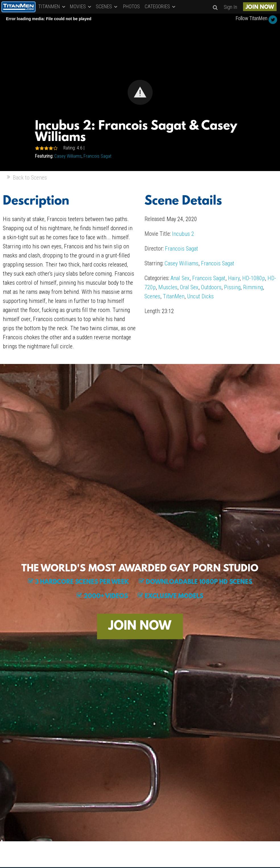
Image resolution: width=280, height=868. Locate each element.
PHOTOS (131, 6)
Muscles (168, 287)
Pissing (232, 287)
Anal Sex (180, 278)
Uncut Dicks (200, 296)
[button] (140, 92)
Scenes (152, 296)
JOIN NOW (260, 7)
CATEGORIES (160, 6)
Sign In (230, 7)
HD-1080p (254, 278)
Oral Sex (189, 287)
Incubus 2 (183, 234)
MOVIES (81, 6)
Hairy (234, 278)
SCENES (107, 6)
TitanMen (174, 296)
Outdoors (211, 287)
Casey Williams (68, 156)
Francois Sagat (98, 156)
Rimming (253, 287)
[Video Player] (140, 92)
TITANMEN (52, 6)
